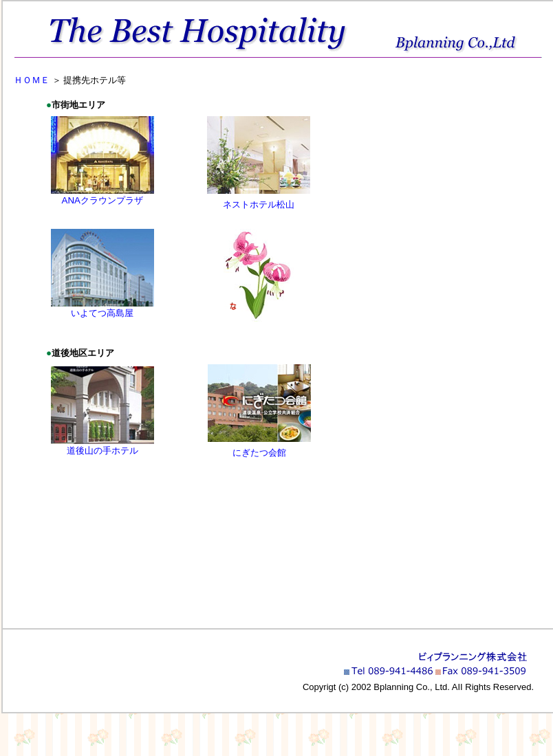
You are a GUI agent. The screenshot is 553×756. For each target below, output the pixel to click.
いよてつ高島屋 (102, 313)
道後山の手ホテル (102, 451)
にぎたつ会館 (259, 453)
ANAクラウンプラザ (102, 200)
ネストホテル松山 (259, 204)
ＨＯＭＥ (29, 80)
